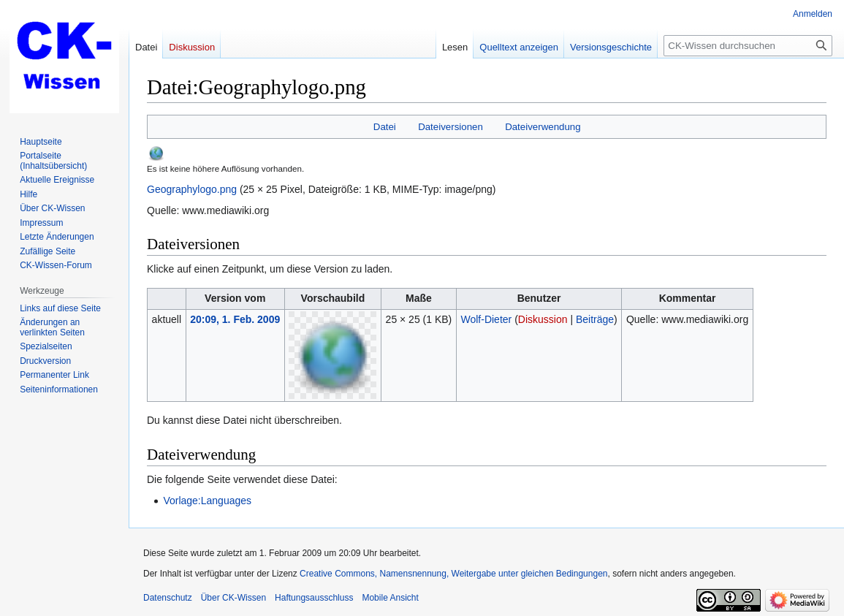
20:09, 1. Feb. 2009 (235, 319)
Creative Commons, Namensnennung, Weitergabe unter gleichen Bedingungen (453, 574)
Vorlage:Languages (207, 501)
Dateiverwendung (543, 127)
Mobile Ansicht (390, 598)
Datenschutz (168, 598)
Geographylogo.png (192, 189)
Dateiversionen (450, 127)
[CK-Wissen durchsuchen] (748, 46)
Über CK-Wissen (233, 598)
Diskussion (543, 319)
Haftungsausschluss (314, 598)
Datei (385, 127)
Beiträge (595, 319)
